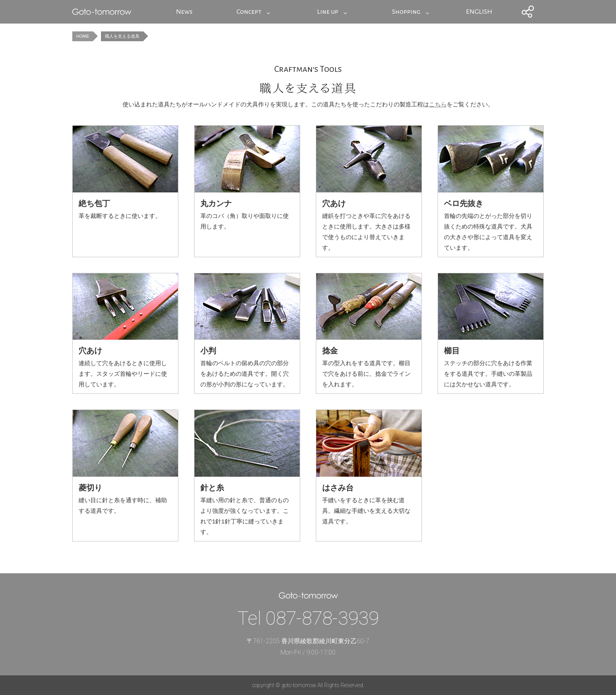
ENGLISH (479, 12)
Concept (249, 12)
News (184, 12)
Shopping (406, 12)
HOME (83, 36)
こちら (438, 104)
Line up (328, 12)
